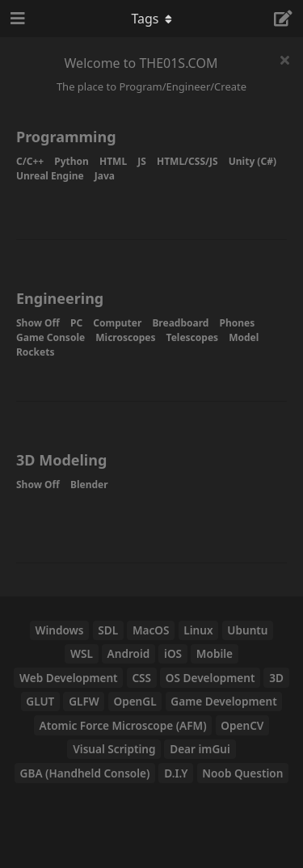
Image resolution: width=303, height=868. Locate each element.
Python (72, 161)
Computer (117, 323)
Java (105, 176)
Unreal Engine (50, 176)
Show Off (38, 323)
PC (76, 323)
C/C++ (30, 161)
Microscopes (125, 337)
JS (142, 161)
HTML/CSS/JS (187, 161)
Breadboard (180, 323)
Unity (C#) (253, 161)
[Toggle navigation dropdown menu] (152, 19)
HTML (113, 161)
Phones (238, 323)
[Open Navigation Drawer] (16, 19)
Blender (89, 485)
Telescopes (192, 337)
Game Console (50, 337)
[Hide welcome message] (284, 60)
